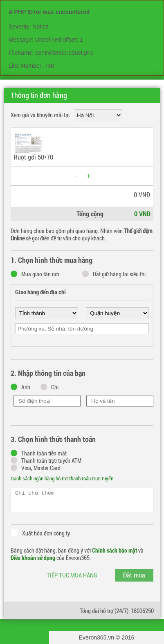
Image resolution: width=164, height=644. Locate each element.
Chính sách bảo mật (115, 551)
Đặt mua (134, 575)
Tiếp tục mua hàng (72, 575)
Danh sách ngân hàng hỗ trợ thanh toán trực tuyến (62, 479)
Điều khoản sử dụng (33, 558)
